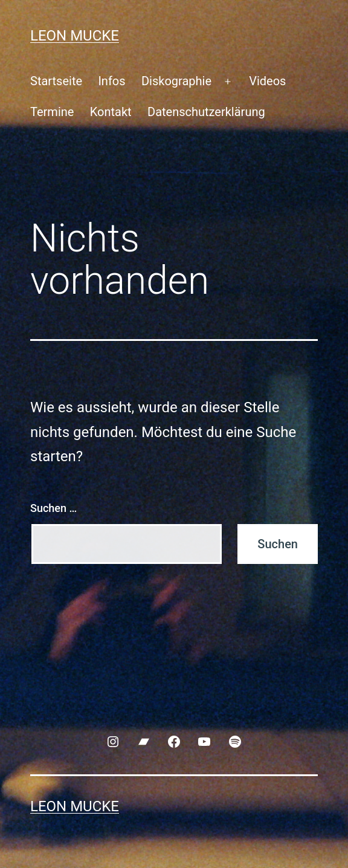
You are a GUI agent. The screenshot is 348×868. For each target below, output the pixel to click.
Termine (52, 112)
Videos (267, 81)
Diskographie (176, 81)
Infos (111, 81)
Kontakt (111, 112)
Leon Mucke (75, 36)
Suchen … (53, 508)
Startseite (56, 81)
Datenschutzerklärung (206, 112)
